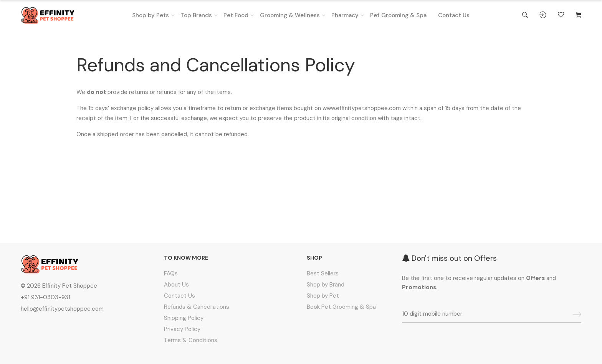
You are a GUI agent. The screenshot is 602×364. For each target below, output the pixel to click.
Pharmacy (345, 15)
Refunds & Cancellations (197, 307)
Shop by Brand (326, 285)
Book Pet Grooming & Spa (341, 307)
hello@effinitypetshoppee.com (62, 309)
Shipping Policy (184, 318)
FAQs (171, 273)
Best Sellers (323, 273)
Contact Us (454, 15)
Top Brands (196, 15)
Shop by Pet (323, 296)
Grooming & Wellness (290, 15)
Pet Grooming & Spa (398, 15)
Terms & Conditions (191, 340)
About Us (176, 285)
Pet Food (236, 15)
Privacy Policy (182, 329)
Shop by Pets (150, 15)
